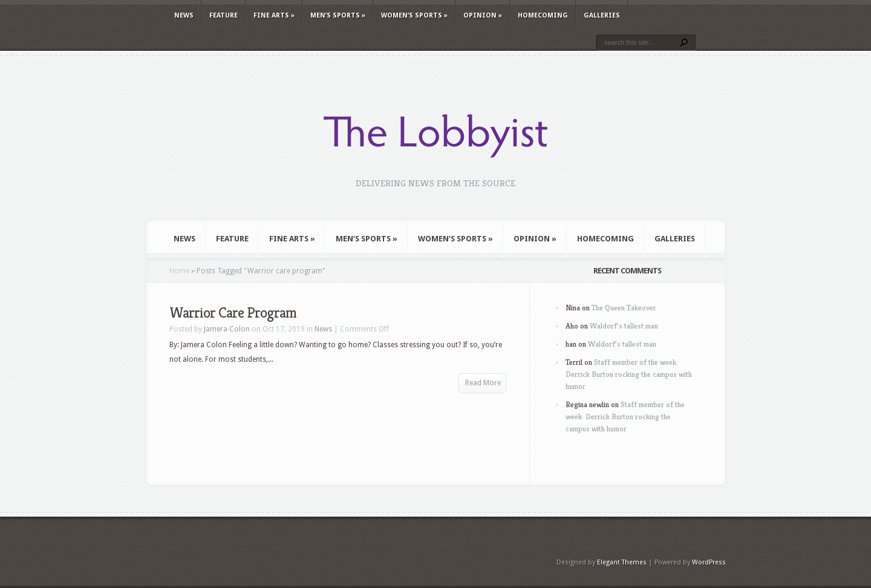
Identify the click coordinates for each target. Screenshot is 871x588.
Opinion (483, 15)
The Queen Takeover (624, 308)
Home (179, 271)
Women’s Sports (414, 15)
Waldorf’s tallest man (624, 326)
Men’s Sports (338, 15)
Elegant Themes (622, 562)
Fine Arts (274, 15)
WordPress (709, 562)
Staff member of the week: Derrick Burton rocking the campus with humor (629, 374)
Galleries (602, 15)
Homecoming (543, 15)
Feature (223, 15)
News (184, 15)
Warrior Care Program (233, 313)
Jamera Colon (227, 329)
